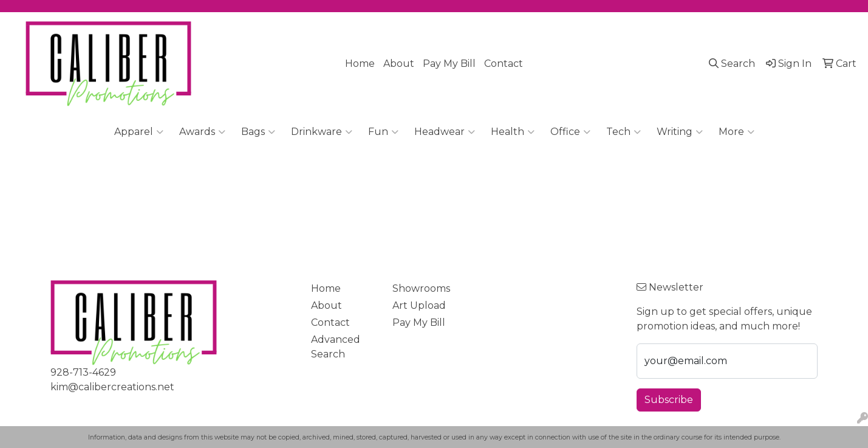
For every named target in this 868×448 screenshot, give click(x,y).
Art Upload (419, 305)
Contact (504, 64)
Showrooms (421, 288)
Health (513, 132)
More (736, 132)
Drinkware (322, 132)
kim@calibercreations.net (112, 387)
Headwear (445, 132)
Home (360, 64)
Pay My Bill (449, 64)
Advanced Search (336, 347)
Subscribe (669, 400)
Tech (624, 132)
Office (570, 132)
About (399, 64)
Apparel (139, 132)
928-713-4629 (83, 372)
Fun (383, 132)
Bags (258, 132)
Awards (202, 132)
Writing (680, 132)
